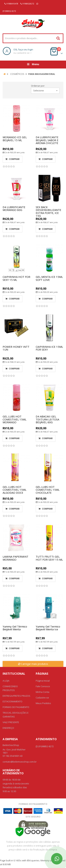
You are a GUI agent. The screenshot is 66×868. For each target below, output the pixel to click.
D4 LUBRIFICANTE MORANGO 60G (14, 209)
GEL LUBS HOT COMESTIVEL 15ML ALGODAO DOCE (15, 490)
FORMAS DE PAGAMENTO (16, 707)
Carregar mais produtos (33, 664)
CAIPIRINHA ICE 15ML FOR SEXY (49, 348)
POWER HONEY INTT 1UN (16, 348)
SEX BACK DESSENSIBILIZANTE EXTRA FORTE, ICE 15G (48, 211)
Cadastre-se (42, 698)
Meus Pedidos (43, 703)
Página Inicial (43, 681)
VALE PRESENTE (11, 722)
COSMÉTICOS (17, 74)
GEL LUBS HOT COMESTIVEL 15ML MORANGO (15, 419)
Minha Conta (43, 692)
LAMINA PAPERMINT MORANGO (15, 558)
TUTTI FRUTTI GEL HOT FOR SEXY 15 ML (49, 558)
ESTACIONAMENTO (12, 701)
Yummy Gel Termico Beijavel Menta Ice (48, 628)
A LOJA (6, 681)
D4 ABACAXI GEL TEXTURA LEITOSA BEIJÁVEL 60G (47, 419)
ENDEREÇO (8, 728)
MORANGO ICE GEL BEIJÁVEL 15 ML (15, 139)
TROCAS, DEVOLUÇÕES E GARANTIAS (16, 715)
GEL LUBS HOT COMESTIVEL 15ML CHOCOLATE (48, 490)
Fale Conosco (43, 686)
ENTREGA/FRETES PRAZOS (16, 696)
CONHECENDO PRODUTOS (10, 688)
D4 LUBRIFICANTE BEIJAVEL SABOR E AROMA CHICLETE (47, 140)
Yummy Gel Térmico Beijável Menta (15, 628)
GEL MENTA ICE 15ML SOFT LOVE (49, 278)
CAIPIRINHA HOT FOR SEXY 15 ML (16, 278)
